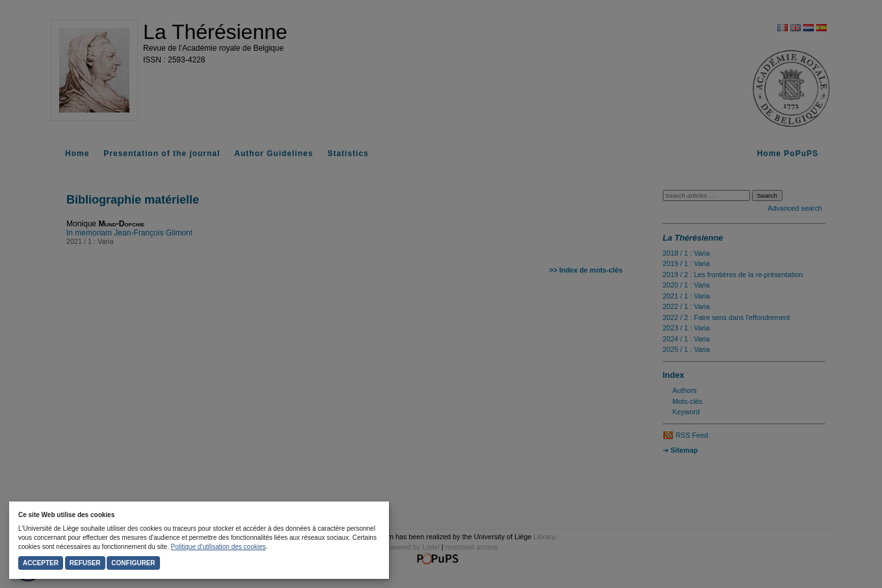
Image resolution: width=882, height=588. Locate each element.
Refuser (85, 563)
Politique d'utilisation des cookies (219, 547)
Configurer (133, 563)
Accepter (41, 563)
